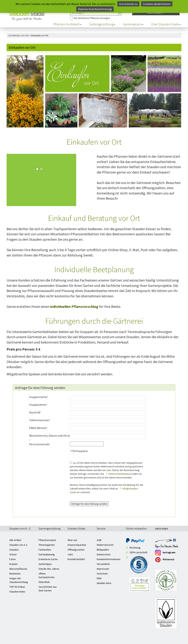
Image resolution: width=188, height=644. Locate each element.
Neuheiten (15, 574)
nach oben (161, 529)
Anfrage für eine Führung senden (89, 504)
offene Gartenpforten (47, 575)
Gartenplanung (47, 554)
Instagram (165, 553)
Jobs (70, 554)
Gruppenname (38, 397)
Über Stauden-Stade (166, 24)
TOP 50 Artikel (17, 587)
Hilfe (99, 578)
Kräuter (13, 564)
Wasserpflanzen (18, 569)
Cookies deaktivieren (157, 4)
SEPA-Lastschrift (138, 552)
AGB (99, 540)
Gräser (13, 554)
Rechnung (135, 548)
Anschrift (35, 412)
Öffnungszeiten (76, 550)
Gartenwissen (133, 24)
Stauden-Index (17, 592)
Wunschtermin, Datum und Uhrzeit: (47, 436)
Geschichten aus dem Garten (48, 589)
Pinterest (165, 560)
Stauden (14, 550)
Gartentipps (45, 564)
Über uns (72, 540)
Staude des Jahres (49, 569)
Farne (12, 559)
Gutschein (102, 574)
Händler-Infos (104, 583)
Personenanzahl (39, 444)
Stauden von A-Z (18, 545)
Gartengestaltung (102, 24)
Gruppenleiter (38, 405)
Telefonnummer (39, 420)
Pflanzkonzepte (47, 540)
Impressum (103, 569)
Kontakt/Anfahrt (76, 559)
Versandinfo (103, 564)
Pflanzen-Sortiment (67, 24)
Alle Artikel (15, 540)
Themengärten (47, 545)
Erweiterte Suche (48, 559)
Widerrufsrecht (105, 545)
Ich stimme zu (128, 4)
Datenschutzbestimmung (95, 9)
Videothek (44, 582)
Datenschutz (104, 554)
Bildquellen (103, 550)
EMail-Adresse (38, 428)
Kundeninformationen (109, 559)
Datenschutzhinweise (120, 474)
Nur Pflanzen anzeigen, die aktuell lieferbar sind (70, 16)
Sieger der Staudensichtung (19, 580)
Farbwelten (45, 550)
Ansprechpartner (77, 545)
